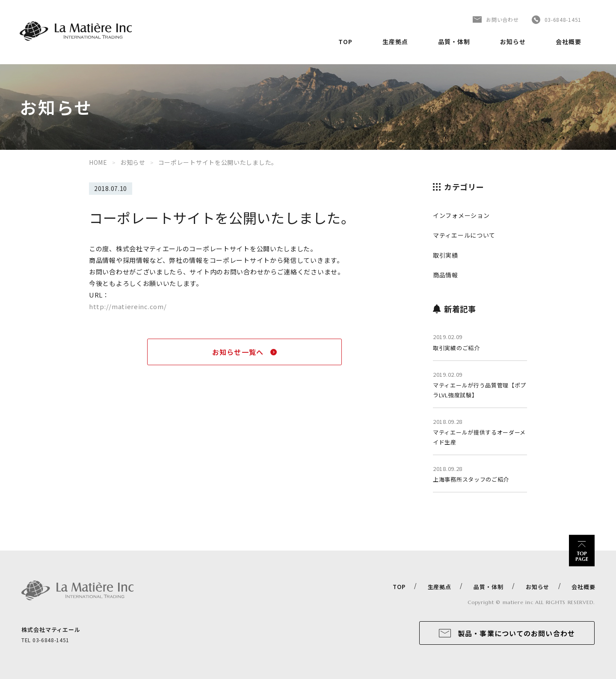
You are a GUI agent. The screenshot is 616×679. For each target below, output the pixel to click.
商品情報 (446, 275)
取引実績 (446, 255)
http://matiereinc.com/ (128, 306)
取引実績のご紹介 (456, 348)
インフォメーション (461, 215)
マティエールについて (464, 235)
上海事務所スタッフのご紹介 (471, 479)
